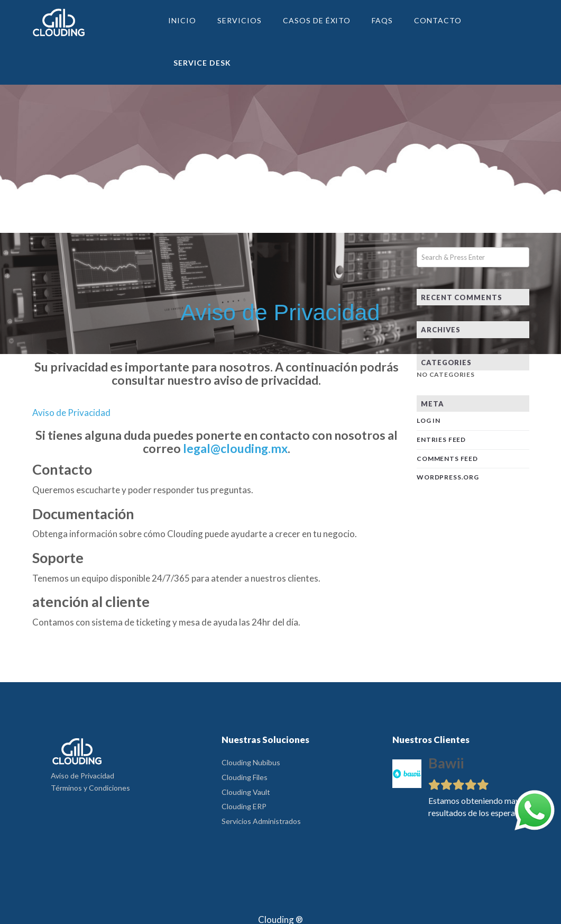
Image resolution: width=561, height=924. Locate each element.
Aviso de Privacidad (82, 776)
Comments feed (447, 459)
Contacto (438, 20)
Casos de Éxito (317, 20)
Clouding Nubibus (251, 762)
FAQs (382, 20)
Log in (429, 420)
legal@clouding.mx (235, 448)
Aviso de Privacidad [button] (71, 413)
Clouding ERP (244, 806)
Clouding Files (245, 777)
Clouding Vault (246, 792)
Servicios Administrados (261, 821)
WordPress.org (448, 477)
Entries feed (441, 440)
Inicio (182, 20)
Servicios (240, 20)
